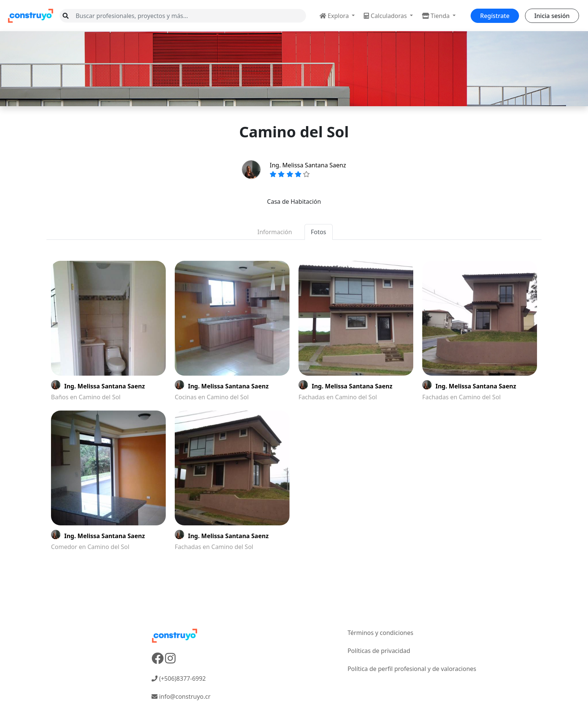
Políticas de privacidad (379, 651)
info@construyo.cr (181, 696)
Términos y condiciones (381, 633)
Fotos (319, 232)
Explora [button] (335, 16)
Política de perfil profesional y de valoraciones (412, 669)
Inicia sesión (552, 16)
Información (274, 232)
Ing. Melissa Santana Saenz (308, 165)
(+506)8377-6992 (179, 678)
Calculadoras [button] (386, 16)
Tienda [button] (436, 16)
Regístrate (495, 16)
